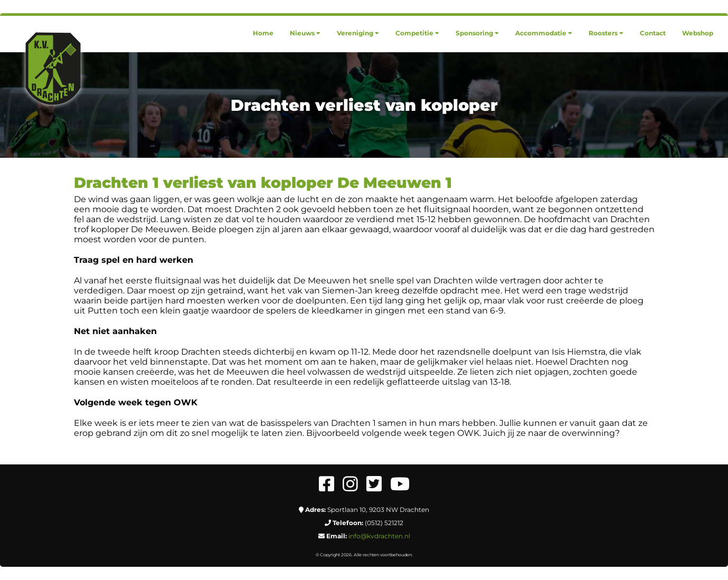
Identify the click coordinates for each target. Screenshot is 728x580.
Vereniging (358, 33)
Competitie (417, 33)
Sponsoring (477, 33)
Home (263, 33)
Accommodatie (544, 33)
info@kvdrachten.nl (379, 536)
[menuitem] (263, 33)
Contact (653, 33)
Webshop (698, 33)
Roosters (606, 33)
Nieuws (305, 33)
